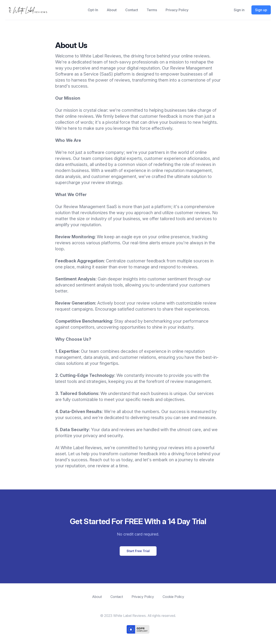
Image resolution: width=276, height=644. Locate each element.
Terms (152, 10)
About (112, 10)
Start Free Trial (138, 551)
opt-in (93, 10)
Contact (132, 10)
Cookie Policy (173, 597)
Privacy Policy (177, 10)
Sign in (239, 10)
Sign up (261, 10)
